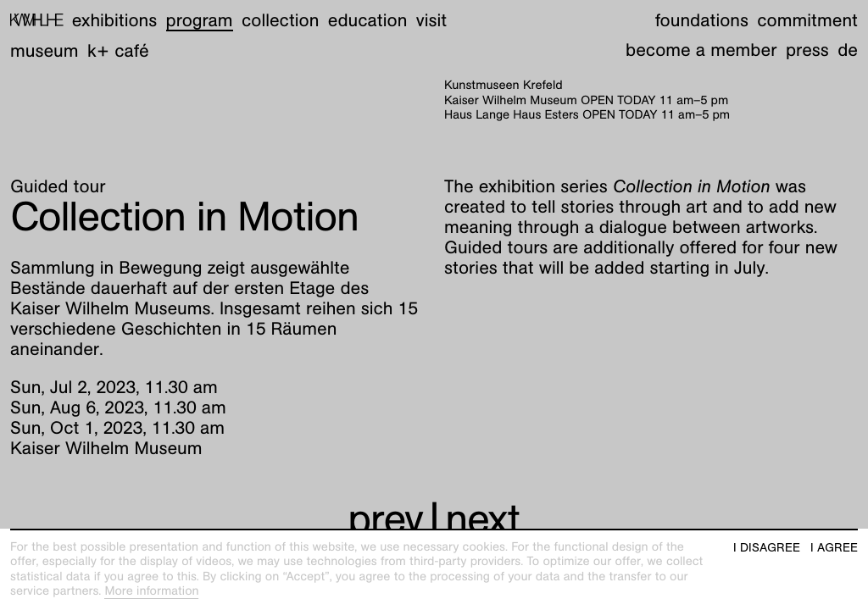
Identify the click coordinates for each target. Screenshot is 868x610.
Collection (280, 20)
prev (385, 519)
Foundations (702, 20)
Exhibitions (114, 20)
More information (151, 591)
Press (807, 50)
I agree (834, 548)
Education (368, 20)
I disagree (767, 548)
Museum (45, 50)
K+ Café (118, 50)
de (848, 50)
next (482, 519)
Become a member (701, 50)
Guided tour (58, 186)
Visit (431, 20)
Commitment (807, 20)
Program (200, 20)
